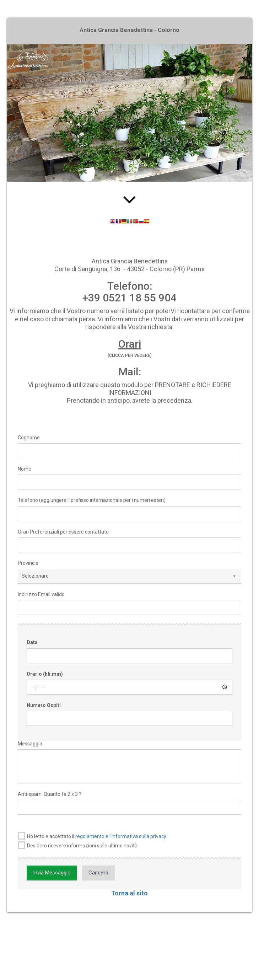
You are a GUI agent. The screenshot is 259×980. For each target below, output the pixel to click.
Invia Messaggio (52, 873)
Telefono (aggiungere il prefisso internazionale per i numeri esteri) (92, 500)
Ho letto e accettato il (92, 836)
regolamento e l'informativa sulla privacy (121, 836)
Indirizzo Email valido (41, 594)
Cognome (29, 438)
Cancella (98, 873)
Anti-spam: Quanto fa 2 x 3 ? (50, 794)
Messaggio (30, 744)
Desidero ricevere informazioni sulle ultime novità (78, 845)
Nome (25, 469)
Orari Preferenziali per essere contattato (63, 532)
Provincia (28, 563)
